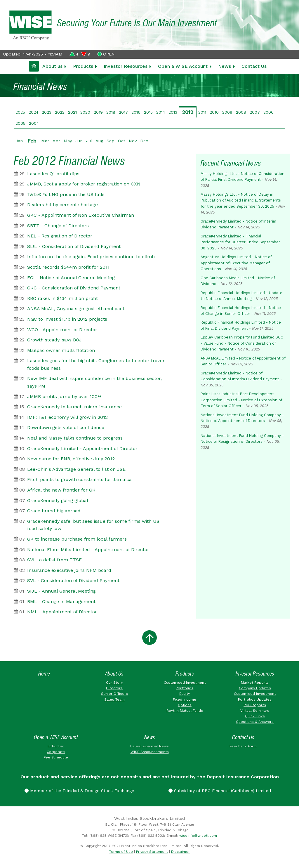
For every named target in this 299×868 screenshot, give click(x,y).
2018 (111, 112)
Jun (79, 141)
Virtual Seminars (255, 711)
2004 (34, 123)
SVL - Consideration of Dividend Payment (73, 580)
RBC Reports (255, 705)
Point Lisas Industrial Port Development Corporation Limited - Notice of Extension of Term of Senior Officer (241, 400)
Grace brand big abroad (54, 511)
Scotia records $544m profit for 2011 (68, 267)
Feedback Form (243, 746)
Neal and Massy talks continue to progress (75, 438)
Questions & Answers (255, 722)
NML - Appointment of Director (62, 612)
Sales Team (114, 699)
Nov (133, 141)
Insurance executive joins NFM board (69, 570)
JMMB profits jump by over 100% (64, 396)
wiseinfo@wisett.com (198, 836)
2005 (20, 123)
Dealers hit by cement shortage (62, 205)
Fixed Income (185, 699)
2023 (47, 112)
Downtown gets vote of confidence (66, 427)
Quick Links (255, 716)
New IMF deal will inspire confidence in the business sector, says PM (94, 382)
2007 (255, 112)
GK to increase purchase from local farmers (77, 539)
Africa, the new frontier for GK (61, 490)
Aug (99, 141)
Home (44, 674)
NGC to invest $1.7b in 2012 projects (67, 319)
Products (83, 66)
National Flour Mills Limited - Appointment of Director (88, 550)
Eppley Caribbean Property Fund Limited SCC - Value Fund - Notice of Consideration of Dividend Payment (242, 343)
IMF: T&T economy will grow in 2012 (67, 417)
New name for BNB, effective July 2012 (71, 459)
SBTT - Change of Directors (58, 226)
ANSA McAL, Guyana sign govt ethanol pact (76, 309)
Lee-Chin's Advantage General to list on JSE (76, 469)
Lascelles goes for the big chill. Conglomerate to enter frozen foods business (96, 364)
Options (185, 705)
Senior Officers (114, 694)
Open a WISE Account (183, 66)
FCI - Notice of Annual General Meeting (71, 278)
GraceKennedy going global (58, 500)
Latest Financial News (149, 746)
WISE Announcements (150, 752)
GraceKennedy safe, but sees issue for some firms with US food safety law (93, 525)
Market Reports (255, 683)
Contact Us (254, 66)
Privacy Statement (152, 852)
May (68, 141)
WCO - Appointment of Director (62, 330)
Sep (111, 141)
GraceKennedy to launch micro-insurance (74, 407)
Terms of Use (121, 852)
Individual (56, 746)
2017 (123, 112)
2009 (227, 112)
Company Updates (255, 688)
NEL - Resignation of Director (60, 236)
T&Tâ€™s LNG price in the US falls (66, 194)
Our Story (114, 683)
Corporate (56, 752)
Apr (56, 141)
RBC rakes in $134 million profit (62, 298)
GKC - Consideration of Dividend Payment (74, 288)
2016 (136, 112)
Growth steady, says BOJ (54, 340)
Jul (89, 141)
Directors (114, 688)
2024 (33, 112)
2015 (148, 112)
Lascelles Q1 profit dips (53, 174)
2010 (214, 112)
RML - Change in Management (61, 601)
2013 (173, 112)
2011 (202, 112)
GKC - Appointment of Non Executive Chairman (81, 215)
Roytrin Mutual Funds (185, 711)
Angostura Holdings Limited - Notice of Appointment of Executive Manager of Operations (236, 263)
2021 (72, 112)
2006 (268, 112)
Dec (144, 141)
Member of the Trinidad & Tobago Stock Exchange (79, 791)
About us (52, 66)
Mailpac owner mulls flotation (61, 350)
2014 (161, 112)
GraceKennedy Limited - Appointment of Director (82, 448)
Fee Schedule (56, 757)
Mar (45, 141)
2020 (85, 112)
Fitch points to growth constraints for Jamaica (79, 479)
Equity (185, 694)
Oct (122, 141)
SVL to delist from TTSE (54, 560)
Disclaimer (180, 852)
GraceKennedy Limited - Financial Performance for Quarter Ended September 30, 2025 (240, 242)
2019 (98, 112)
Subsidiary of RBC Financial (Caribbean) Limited (220, 791)
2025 (20, 112)
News (225, 66)
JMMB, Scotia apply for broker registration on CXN (84, 184)
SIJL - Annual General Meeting (61, 591)
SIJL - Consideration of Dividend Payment (74, 246)
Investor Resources (126, 66)
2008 (241, 112)
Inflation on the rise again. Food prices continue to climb (91, 257)
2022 (60, 112)
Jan (19, 141)
